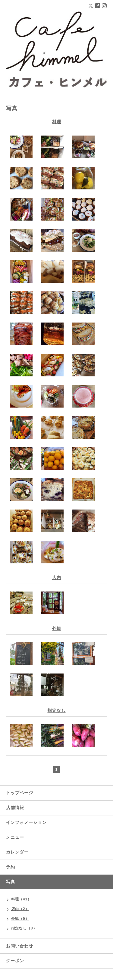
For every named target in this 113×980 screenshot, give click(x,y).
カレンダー (17, 852)
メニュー (15, 837)
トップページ (20, 793)
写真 (11, 882)
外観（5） (20, 919)
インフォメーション (26, 822)
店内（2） (20, 909)
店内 (57, 578)
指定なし (57, 710)
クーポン (15, 961)
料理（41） (21, 899)
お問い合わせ (20, 946)
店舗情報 (15, 808)
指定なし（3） (24, 928)
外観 (57, 628)
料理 (57, 122)
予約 (11, 867)
